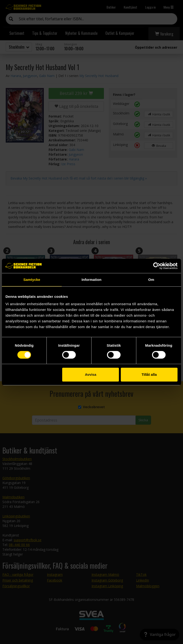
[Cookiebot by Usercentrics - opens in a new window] (157, 266)
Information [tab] (91, 280)
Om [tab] (151, 280)
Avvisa (91, 374)
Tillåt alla (149, 374)
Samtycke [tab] (32, 280)
